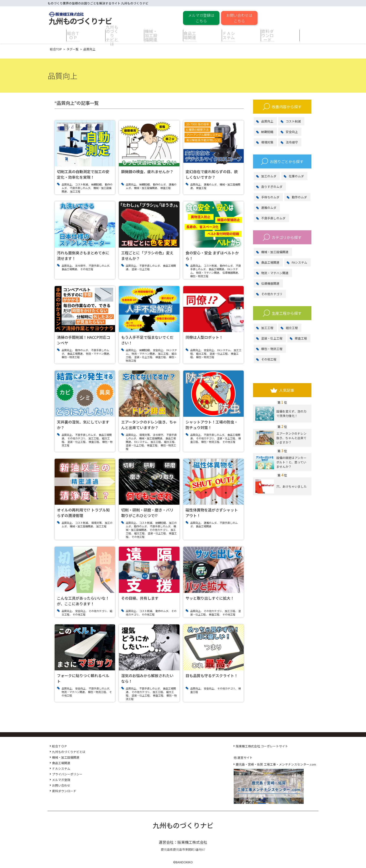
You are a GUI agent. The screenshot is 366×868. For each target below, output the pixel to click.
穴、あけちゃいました (281, 486)
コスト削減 (293, 121)
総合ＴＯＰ (60, 746)
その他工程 (269, 359)
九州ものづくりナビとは (69, 752)
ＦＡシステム (61, 768)
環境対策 (267, 142)
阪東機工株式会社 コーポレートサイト (262, 746)
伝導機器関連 (270, 283)
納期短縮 (267, 132)
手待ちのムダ (270, 197)
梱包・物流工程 (272, 349)
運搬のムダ (269, 208)
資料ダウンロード (64, 791)
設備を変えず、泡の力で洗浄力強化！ (281, 414)
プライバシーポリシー (67, 774)
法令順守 (292, 142)
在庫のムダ (296, 176)
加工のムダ (269, 176)
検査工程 (301, 338)
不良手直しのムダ (273, 218)
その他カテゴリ (272, 294)
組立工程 (292, 328)
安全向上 (292, 132)
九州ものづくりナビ (183, 825)
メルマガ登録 (61, 780)
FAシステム (299, 262)
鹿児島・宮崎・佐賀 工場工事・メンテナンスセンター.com (276, 764)
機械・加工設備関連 (275, 252)
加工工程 (267, 328)
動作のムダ (299, 197)
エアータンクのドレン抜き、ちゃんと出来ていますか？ (281, 438)
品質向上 (267, 121)
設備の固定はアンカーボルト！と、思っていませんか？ (281, 462)
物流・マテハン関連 (275, 273)
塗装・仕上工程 (272, 338)
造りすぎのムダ (272, 187)
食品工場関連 (270, 262)
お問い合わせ (61, 785)
